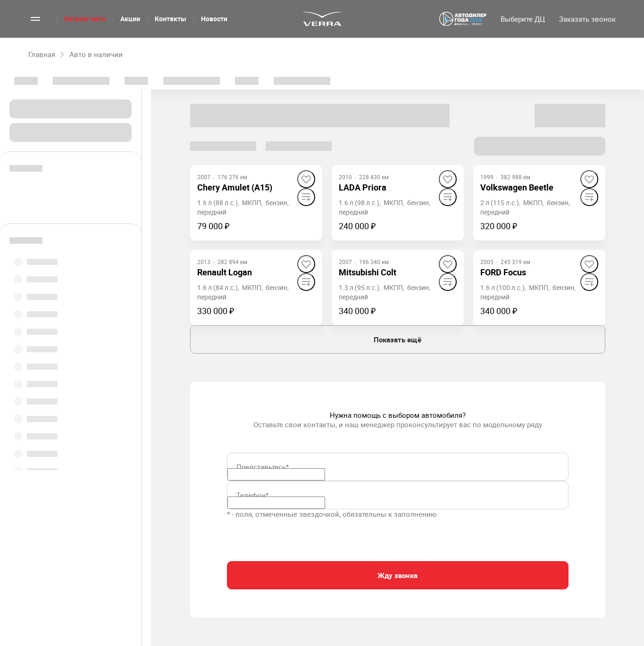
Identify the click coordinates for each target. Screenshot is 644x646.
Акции (130, 19)
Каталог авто (85, 19)
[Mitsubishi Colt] (368, 272)
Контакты (171, 19)
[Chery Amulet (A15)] (235, 187)
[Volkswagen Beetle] (517, 187)
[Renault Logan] (225, 272)
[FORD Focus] (503, 272)
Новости (214, 19)
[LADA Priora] (363, 187)
